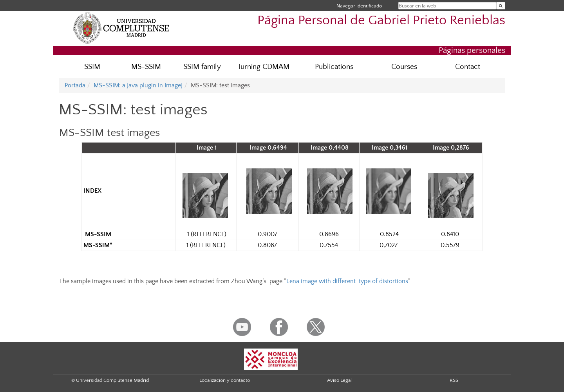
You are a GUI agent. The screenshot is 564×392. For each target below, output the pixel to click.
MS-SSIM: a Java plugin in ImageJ (138, 85)
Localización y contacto (225, 380)
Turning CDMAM (263, 67)
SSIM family (202, 67)
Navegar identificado (359, 6)
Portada (75, 85)
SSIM (92, 67)
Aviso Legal (339, 380)
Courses (404, 67)
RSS (454, 380)
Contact (468, 67)
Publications (334, 67)
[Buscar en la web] (501, 6)
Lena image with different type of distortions (347, 281)
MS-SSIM (146, 67)
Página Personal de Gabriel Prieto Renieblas (381, 21)
